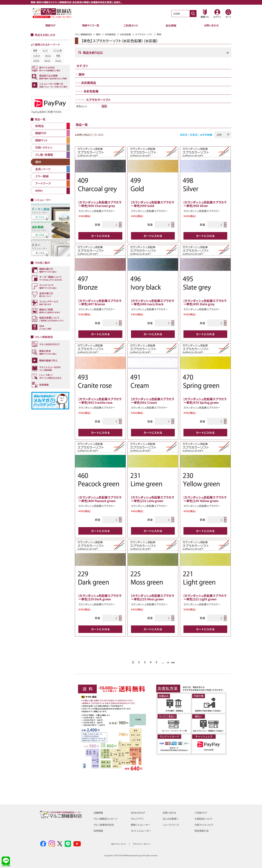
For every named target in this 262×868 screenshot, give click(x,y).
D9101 (48, 55)
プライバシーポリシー (142, 844)
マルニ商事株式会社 (105, 825)
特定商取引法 (202, 831)
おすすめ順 (206, 135)
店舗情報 (99, 813)
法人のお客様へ (171, 819)
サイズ (45, 50)
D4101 (58, 60)
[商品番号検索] (193, 14)
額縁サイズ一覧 (91, 25)
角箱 (58, 55)
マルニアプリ (138, 819)
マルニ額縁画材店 (84, 34)
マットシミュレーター (142, 831)
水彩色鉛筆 (128, 34)
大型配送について (204, 819)
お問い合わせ (211, 25)
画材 (100, 34)
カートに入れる (100, 236)
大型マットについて (205, 825)
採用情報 (99, 831)
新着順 (194, 135)
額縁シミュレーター (141, 825)
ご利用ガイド (131, 25)
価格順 (184, 135)
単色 (104, 106)
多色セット (82, 106)
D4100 (47, 60)
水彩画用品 (112, 34)
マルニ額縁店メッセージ (106, 819)
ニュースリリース (171, 825)
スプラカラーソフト (148, 34)
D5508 (36, 60)
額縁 (35, 50)
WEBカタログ (138, 813)
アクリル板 (57, 50)
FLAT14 (37, 55)
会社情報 (171, 25)
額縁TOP (50, 25)
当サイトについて (118, 844)
